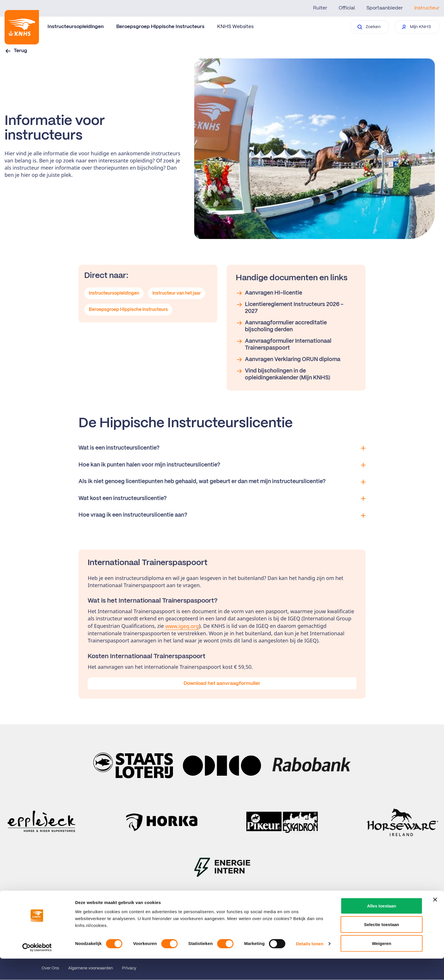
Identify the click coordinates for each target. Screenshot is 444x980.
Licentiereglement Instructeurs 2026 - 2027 (290, 308)
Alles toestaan (382, 927)
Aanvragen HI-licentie (269, 293)
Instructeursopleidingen (76, 27)
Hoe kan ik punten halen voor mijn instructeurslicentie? (222, 465)
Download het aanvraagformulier (222, 683)
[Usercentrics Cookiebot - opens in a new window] (37, 969)
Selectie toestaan (382, 946)
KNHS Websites (235, 27)
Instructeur (427, 8)
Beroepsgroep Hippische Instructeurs (160, 27)
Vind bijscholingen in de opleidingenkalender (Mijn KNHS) (283, 374)
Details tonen (310, 965)
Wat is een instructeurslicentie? (222, 448)
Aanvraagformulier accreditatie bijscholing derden (281, 326)
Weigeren (381, 965)
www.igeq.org (182, 626)
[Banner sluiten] (435, 921)
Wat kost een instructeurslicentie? (222, 499)
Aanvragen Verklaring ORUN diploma (288, 360)
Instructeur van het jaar (178, 294)
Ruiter (320, 8)
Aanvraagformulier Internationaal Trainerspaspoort (284, 344)
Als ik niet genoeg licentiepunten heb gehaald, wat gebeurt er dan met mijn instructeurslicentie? (222, 482)
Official (347, 8)
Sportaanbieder (385, 8)
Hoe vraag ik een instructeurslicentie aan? (222, 515)
